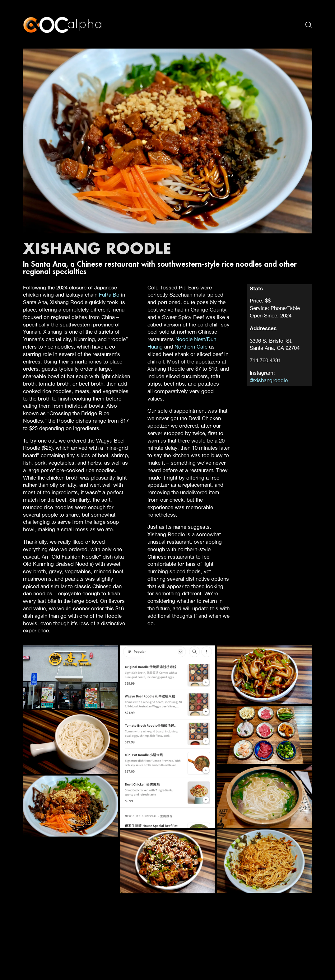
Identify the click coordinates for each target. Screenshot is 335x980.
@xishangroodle (269, 380)
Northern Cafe (191, 347)
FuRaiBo (109, 295)
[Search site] (309, 25)
